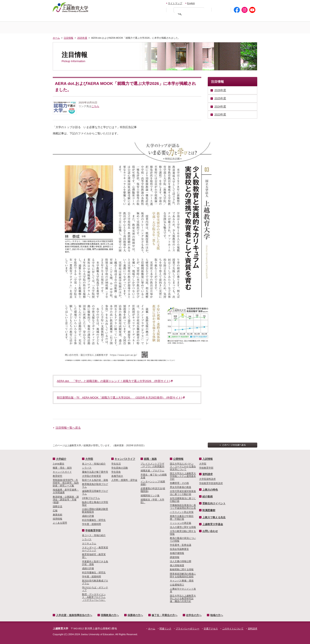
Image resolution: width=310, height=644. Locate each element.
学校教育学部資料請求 (211, 483)
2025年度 (82, 38)
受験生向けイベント (214, 503)
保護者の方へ (148, 18)
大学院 (172, 28)
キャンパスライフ (240, 28)
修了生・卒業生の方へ (164, 615)
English (191, 3)
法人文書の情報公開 (181, 561)
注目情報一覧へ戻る (68, 428)
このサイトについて (233, 629)
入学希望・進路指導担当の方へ (77, 18)
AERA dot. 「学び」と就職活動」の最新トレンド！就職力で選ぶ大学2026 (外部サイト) (113, 381)
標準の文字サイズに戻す (150, 10)
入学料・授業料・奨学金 (124, 480)
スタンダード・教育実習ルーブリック (95, 549)
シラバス (87, 468)
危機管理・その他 (179, 483)
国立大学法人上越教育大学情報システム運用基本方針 (183, 476)
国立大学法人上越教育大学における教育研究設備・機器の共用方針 (183, 598)
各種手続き (117, 476)
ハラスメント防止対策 (182, 512)
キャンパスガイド (62, 472)
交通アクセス (247, 3)
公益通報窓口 (177, 585)
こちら (95, 106)
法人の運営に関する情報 (183, 527)
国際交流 (57, 506)
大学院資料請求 (207, 479)
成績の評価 (88, 516)
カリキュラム (89, 543)
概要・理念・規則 (62, 468)
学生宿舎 (116, 472)
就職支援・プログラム (152, 471)
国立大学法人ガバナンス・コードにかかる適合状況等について (183, 466)
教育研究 (57, 476)
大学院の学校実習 (91, 476)
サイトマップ (175, 3)
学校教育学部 (206, 28)
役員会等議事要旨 (179, 549)
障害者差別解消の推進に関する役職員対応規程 (183, 575)
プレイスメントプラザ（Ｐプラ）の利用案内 (152, 465)
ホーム (70, 28)
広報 (55, 511)
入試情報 (138, 28)
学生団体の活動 (120, 468)
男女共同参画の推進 (181, 487)
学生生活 (116, 464)
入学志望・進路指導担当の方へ (74, 615)
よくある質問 (60, 523)
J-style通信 (58, 464)
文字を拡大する (160, 10)
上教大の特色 (210, 490)
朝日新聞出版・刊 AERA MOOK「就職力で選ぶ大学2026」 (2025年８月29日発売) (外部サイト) (119, 398)
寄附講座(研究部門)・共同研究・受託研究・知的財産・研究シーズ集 (66, 483)
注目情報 (68, 38)
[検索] (190, 11)
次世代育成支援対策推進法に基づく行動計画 (183, 493)
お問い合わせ (208, 3)
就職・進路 (150, 459)
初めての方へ (221, 10)
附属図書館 (209, 510)
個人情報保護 (177, 565)
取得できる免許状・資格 (95, 480)
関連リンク (165, 629)
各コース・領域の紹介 (94, 464)
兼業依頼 (57, 515)
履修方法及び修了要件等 (95, 472)
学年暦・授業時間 (91, 524)
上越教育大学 (71, 7)
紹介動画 (208, 497)
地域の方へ (244, 18)
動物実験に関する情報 (182, 569)
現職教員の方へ (117, 18)
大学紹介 (104, 28)
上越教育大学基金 (213, 524)
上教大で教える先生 (214, 517)
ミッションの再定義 (181, 523)
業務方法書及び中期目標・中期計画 (182, 517)
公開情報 (178, 459)
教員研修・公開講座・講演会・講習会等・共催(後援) (66, 500)
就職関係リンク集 (150, 495)
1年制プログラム (91, 498)
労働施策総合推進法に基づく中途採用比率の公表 (183, 507)
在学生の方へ (216, 18)
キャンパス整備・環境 (182, 581)
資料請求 (227, 3)
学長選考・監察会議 (181, 545)
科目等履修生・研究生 (94, 520)
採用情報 (57, 519)
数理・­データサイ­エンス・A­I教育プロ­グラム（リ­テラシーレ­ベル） (94, 597)
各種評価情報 (177, 553)
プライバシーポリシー (188, 629)
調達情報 (175, 557)
